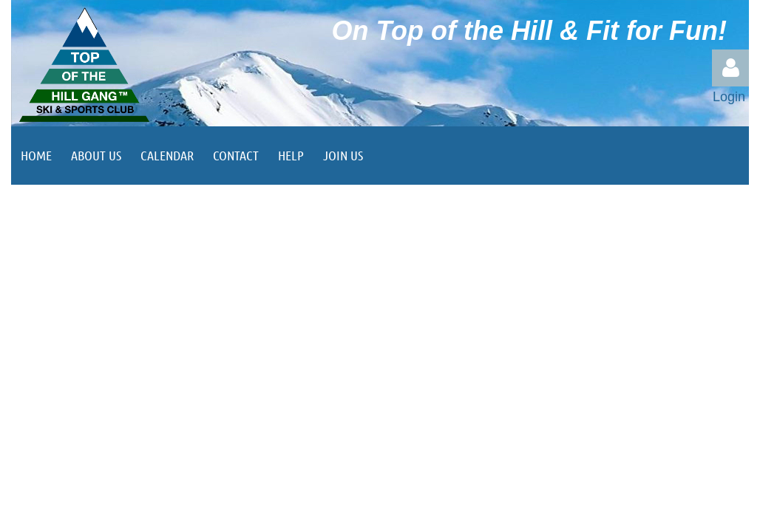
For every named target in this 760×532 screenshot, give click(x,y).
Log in (730, 68)
